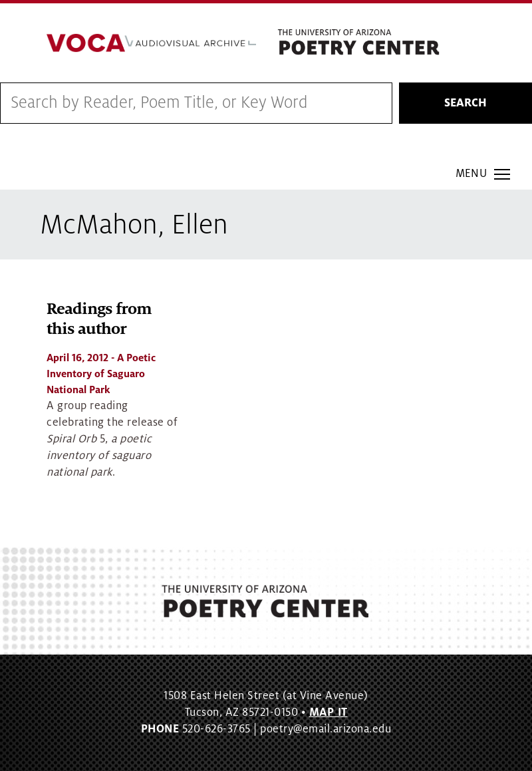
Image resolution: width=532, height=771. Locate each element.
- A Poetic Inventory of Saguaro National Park (101, 374)
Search (465, 103)
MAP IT (329, 712)
